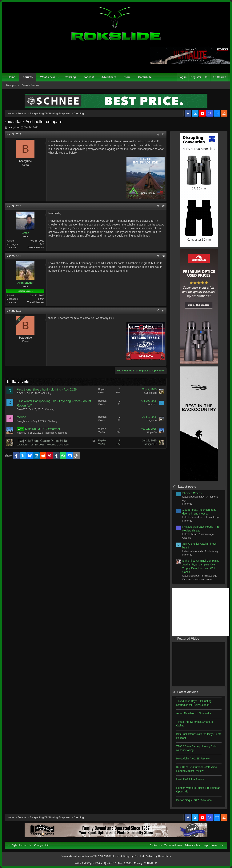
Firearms (187, 504)
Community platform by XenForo (92, 856)
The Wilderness (36, 303)
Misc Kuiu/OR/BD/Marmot (43, 429)
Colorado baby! (36, 248)
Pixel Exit (139, 856)
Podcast (89, 77)
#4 (163, 311)
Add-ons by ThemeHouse (159, 856)
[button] (58, 77)
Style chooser (18, 845)
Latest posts (187, 487)
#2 (163, 207)
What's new (47, 77)
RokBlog (70, 77)
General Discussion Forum (197, 579)
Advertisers (109, 77)
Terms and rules (173, 845)
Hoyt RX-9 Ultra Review (190, 780)
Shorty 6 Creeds (192, 494)
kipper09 (22, 433)
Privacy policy (192, 845)
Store (127, 77)
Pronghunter (24, 422)
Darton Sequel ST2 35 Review (194, 800)
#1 (163, 135)
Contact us (156, 845)
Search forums (30, 85)
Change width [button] (42, 845)
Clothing (47, 394)
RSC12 (21, 394)
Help (205, 845)
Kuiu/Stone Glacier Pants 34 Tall (47, 441)
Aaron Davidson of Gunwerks (193, 714)
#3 (163, 256)
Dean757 (22, 410)
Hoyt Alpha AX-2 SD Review (192, 759)
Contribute (145, 77)
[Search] (220, 77)
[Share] (158, 135)
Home (12, 77)
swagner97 (23, 445)
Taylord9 (152, 421)
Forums (28, 77)
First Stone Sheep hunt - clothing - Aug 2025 (47, 390)
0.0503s (128, 863)
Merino (22, 417)
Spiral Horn (150, 393)
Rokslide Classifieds (56, 433)
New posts (12, 85)
